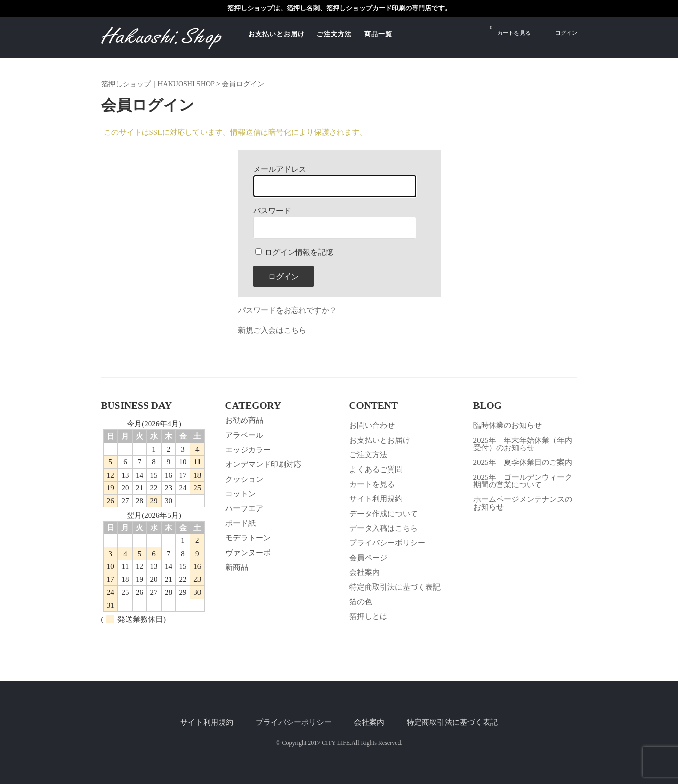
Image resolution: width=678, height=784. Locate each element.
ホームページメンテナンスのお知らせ (523, 503)
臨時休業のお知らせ (508, 425)
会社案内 (365, 572)
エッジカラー (248, 450)
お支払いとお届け (276, 34)
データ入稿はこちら (384, 528)
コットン (241, 494)
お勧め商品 (244, 420)
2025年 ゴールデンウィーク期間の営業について (523, 481)
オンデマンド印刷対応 (263, 464)
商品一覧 (378, 34)
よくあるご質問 (376, 469)
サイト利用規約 (376, 499)
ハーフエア (244, 508)
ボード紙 (241, 523)
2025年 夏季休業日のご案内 (523, 462)
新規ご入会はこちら (272, 330)
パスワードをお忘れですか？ (287, 310)
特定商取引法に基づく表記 (395, 587)
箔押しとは (368, 616)
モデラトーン (248, 538)
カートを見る (510, 30)
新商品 (237, 567)
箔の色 (361, 602)
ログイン (566, 33)
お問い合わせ (372, 425)
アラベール (244, 435)
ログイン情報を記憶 (294, 252)
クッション (244, 479)
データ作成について (384, 514)
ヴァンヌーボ (248, 553)
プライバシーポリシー (387, 543)
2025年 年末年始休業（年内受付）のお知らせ (523, 444)
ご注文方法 (334, 34)
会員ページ (368, 558)
